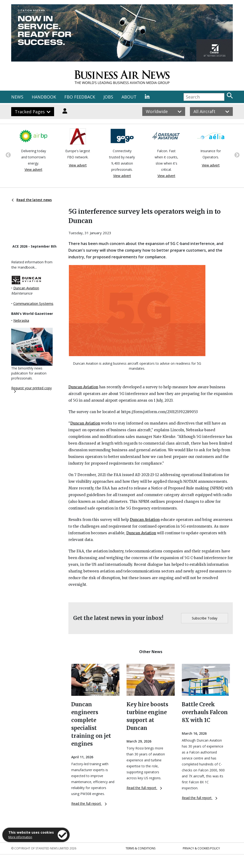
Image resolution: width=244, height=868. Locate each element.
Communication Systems (33, 303)
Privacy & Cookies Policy (201, 848)
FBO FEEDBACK (80, 97)
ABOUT (129, 97)
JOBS (108, 97)
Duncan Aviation (26, 288)
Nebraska (21, 320)
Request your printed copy (31, 389)
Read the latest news (32, 200)
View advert (33, 169)
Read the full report (89, 803)
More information (20, 837)
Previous (8, 155)
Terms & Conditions (140, 848)
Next (236, 155)
